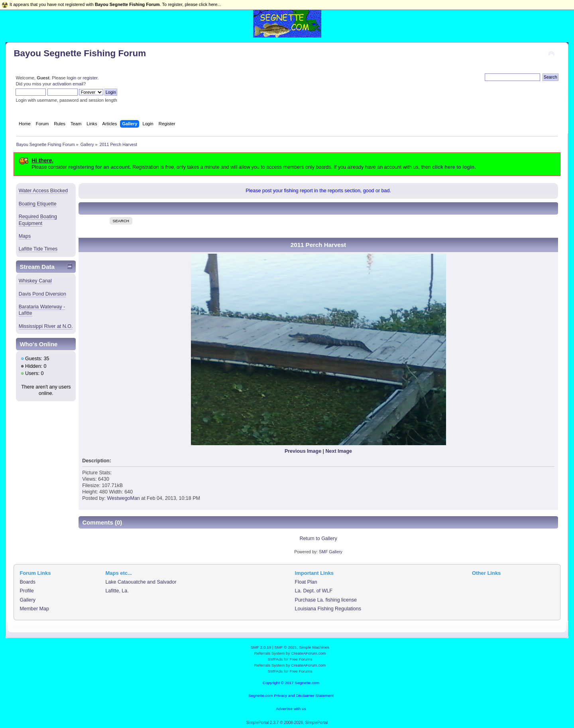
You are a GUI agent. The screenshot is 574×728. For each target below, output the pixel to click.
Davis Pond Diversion (42, 294)
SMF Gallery (331, 552)
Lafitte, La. (117, 591)
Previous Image (303, 451)
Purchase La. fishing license (326, 600)
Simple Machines (314, 647)
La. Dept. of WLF (314, 591)
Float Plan (306, 582)
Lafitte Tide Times (38, 249)
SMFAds (275, 659)
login (72, 78)
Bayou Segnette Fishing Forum (80, 53)
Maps (25, 236)
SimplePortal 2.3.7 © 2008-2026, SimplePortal (287, 723)
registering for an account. (99, 167)
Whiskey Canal (35, 281)
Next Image (339, 451)
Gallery (28, 600)
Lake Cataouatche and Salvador (141, 582)
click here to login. (454, 167)
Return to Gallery (318, 539)
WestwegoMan (124, 498)
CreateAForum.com (308, 653)
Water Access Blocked (43, 191)
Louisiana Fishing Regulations (328, 609)
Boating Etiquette (38, 204)
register (90, 78)
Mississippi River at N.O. (46, 326)
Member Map (34, 609)
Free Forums (301, 659)
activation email (68, 84)
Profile (27, 591)
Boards (28, 582)
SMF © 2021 (286, 647)
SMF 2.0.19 (261, 647)
